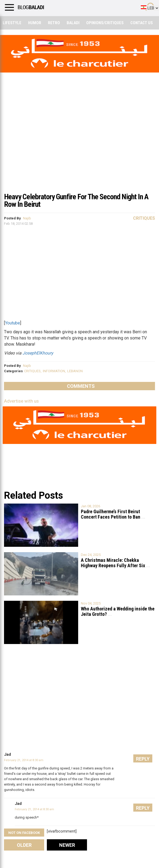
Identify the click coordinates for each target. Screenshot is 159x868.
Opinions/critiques (105, 23)
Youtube (13, 323)
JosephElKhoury (38, 353)
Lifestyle (12, 23)
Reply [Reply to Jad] (143, 759)
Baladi (73, 23)
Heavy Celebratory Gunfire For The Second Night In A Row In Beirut (76, 200)
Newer (67, 845)
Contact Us (142, 23)
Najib (27, 218)
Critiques (144, 218)
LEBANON (75, 371)
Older (24, 845)
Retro (54, 23)
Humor (35, 23)
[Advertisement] (79, 149)
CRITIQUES (32, 371)
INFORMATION (54, 371)
